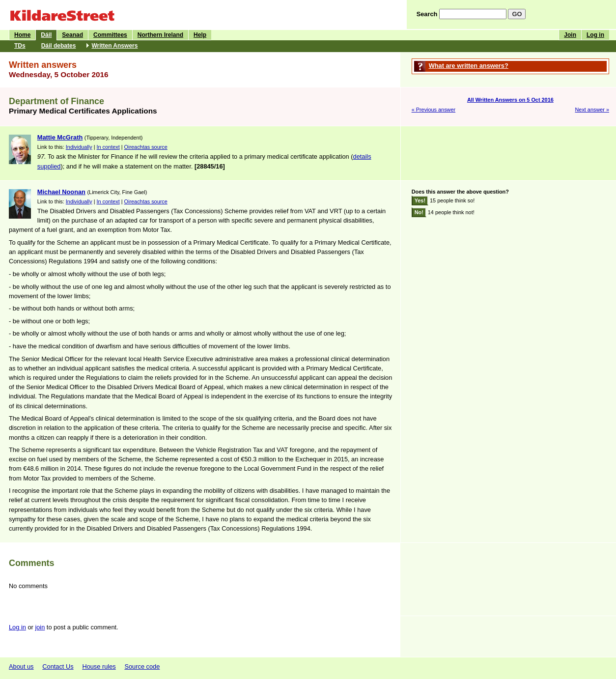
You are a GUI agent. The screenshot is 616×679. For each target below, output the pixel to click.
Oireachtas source (146, 147)
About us (21, 666)
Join (570, 35)
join (40, 627)
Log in (595, 35)
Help (200, 35)
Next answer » (592, 110)
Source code (142, 666)
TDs (20, 46)
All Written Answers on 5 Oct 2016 (510, 100)
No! (419, 212)
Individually (79, 147)
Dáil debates (59, 46)
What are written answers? (469, 66)
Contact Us (58, 666)
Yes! (420, 200)
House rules (99, 666)
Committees (110, 35)
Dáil (46, 35)
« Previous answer (434, 110)
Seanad (72, 35)
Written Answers (114, 46)
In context (108, 147)
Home (22, 35)
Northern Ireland (160, 35)
